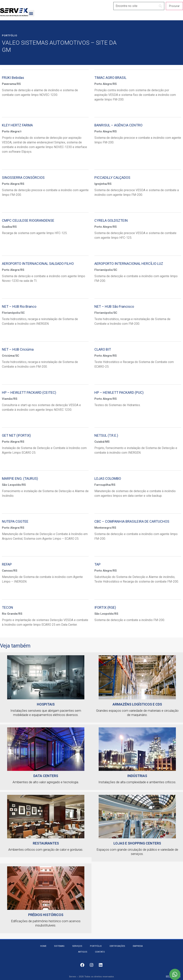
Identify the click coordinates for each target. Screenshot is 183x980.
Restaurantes (46, 843)
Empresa (138, 946)
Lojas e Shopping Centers (137, 843)
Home (43, 946)
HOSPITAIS (46, 704)
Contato (100, 952)
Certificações (117, 946)
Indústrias (137, 776)
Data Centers (46, 776)
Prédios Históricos (46, 915)
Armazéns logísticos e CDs (137, 704)
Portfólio (10, 35)
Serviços (77, 946)
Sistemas (59, 946)
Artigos (83, 952)
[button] (31, 13)
